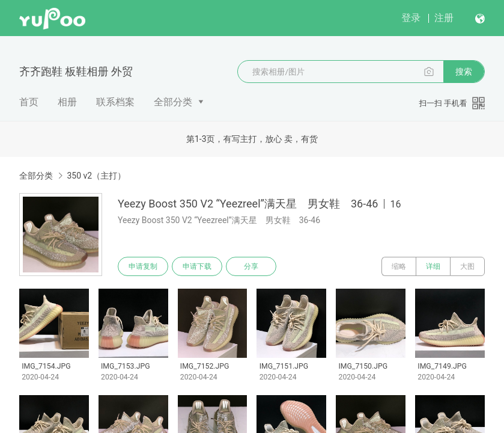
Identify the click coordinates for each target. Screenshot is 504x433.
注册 (444, 18)
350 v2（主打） (96, 176)
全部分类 (173, 102)
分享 (251, 266)
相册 (67, 102)
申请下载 (197, 266)
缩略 (399, 266)
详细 (433, 266)
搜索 (464, 72)
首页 (29, 102)
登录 (411, 18)
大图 (467, 266)
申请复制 (143, 266)
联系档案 (115, 102)
